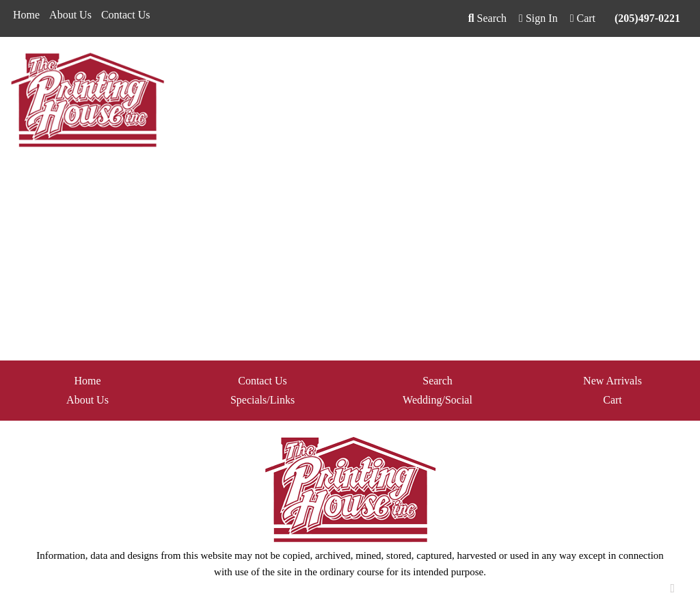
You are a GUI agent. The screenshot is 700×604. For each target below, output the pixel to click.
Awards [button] (250, 67)
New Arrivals (612, 381)
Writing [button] (630, 67)
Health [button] (498, 67)
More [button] (676, 67)
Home (26, 15)
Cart (612, 400)
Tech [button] (585, 67)
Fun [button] (395, 67)
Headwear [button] (444, 67)
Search (487, 18)
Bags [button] (295, 67)
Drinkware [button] (346, 67)
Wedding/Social (437, 400)
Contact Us (126, 15)
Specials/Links (262, 400)
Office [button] (544, 67)
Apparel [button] (198, 67)
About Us (70, 15)
